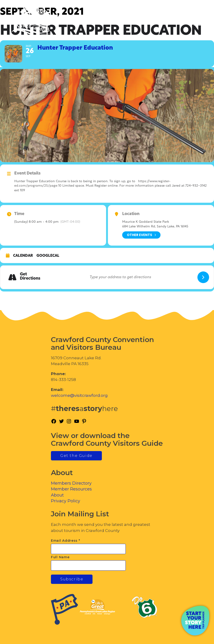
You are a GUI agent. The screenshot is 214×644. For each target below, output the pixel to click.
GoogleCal (48, 256)
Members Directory (71, 483)
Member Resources (71, 489)
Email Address (66, 541)
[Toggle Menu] (197, 23)
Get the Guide (76, 456)
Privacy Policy (66, 501)
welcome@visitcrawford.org (79, 395)
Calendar (23, 256)
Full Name (60, 557)
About (57, 495)
